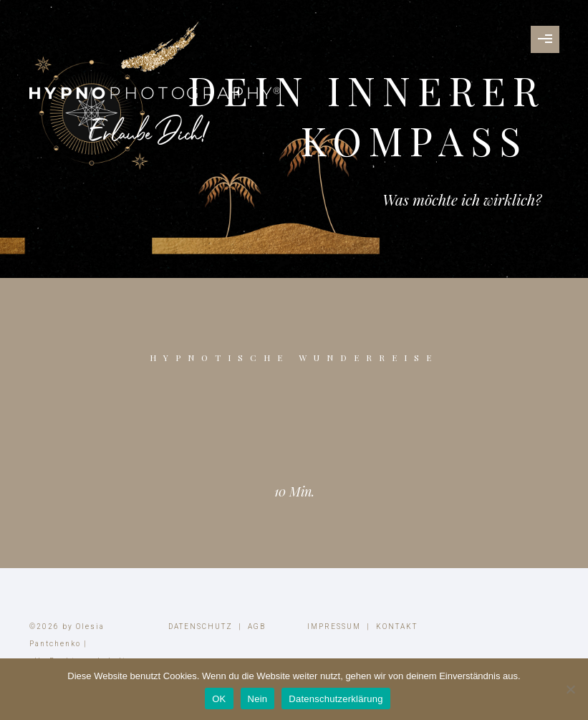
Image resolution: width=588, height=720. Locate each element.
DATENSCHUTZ (201, 627)
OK (219, 699)
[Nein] (570, 689)
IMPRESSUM (334, 627)
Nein (258, 699)
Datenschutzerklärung (336, 699)
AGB (257, 627)
